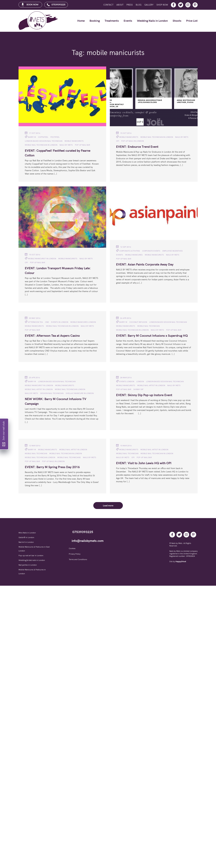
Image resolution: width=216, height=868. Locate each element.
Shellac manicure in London (80, 393)
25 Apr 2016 (32, 377)
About (120, 5)
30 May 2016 (33, 318)
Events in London (60, 322)
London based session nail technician (44, 141)
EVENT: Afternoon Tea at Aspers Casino (52, 336)
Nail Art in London (26, 542)
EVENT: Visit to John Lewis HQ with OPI (144, 463)
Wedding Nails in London (152, 21)
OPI (118, 141)
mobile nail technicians (69, 457)
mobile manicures (134, 255)
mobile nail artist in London (39, 389)
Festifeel (55, 137)
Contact (108, 5)
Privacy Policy (75, 554)
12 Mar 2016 (33, 445)
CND (47, 322)
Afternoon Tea (35, 322)
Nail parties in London (28, 565)
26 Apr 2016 (124, 318)
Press (130, 5)
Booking (95, 21)
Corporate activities (130, 251)
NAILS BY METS (66, 145)
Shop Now (162, 5)
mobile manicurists (74, 141)
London (140, 382)
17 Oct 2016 (33, 133)
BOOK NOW (30, 5)
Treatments (112, 21)
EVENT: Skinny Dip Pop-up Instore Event (144, 395)
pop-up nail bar (82, 145)
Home (81, 21)
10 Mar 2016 (124, 445)
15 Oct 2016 (124, 133)
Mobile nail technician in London (41, 145)
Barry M (32, 137)
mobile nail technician (148, 326)
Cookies (72, 549)
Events (128, 21)
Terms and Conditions (78, 560)
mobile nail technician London (70, 389)
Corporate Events (151, 251)
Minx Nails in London (27, 533)
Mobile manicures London (83, 322)
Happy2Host (181, 562)
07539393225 (56, 5)
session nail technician (52, 393)
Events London (127, 382)
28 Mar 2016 (124, 377)
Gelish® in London (26, 538)
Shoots (177, 21)
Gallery (149, 5)
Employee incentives (173, 251)
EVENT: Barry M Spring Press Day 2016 (52, 467)
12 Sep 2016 (124, 247)
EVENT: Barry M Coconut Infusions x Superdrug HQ (152, 336)
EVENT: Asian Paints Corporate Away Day (145, 265)
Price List (192, 21)
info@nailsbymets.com (88, 541)
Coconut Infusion (138, 322)
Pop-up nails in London (133, 141)
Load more (108, 506)
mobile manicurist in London (42, 259)
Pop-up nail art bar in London (31, 556)
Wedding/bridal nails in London (32, 560)
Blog (139, 5)
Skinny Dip (138, 389)
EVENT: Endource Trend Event (137, 147)
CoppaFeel (43, 137)
